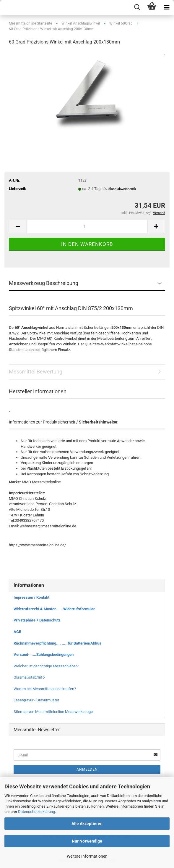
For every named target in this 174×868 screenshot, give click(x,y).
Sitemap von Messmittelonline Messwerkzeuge (53, 712)
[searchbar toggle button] (137, 7)
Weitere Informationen (87, 856)
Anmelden (87, 769)
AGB (17, 632)
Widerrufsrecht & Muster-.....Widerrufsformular (54, 609)
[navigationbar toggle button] (167, 7)
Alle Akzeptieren (87, 824)
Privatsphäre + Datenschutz (37, 620)
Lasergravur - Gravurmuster (36, 700)
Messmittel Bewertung (36, 372)
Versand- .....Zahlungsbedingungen (44, 654)
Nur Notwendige (87, 841)
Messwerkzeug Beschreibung (44, 283)
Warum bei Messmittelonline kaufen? (45, 689)
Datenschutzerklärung (36, 812)
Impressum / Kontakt (31, 597)
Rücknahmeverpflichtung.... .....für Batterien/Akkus (57, 643)
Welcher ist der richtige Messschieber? (46, 666)
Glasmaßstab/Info (29, 677)
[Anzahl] (87, 227)
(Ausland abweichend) (120, 189)
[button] (18, 227)
